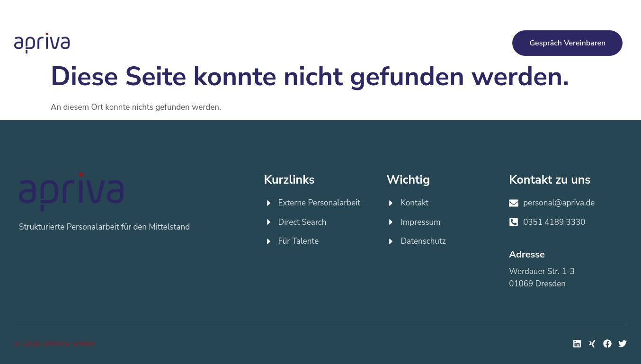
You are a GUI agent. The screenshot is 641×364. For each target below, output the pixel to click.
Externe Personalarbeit (195, 43)
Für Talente (335, 43)
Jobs (385, 43)
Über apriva (435, 43)
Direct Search (271, 43)
